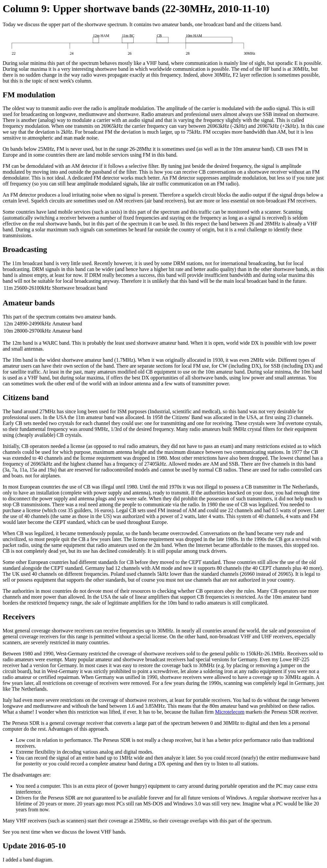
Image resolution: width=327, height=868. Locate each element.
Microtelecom (230, 712)
